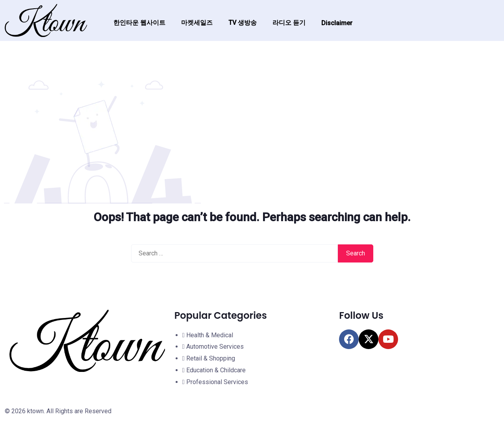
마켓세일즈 (197, 23)
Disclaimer (337, 23)
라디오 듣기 (289, 23)
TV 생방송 (243, 23)
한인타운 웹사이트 (139, 23)
